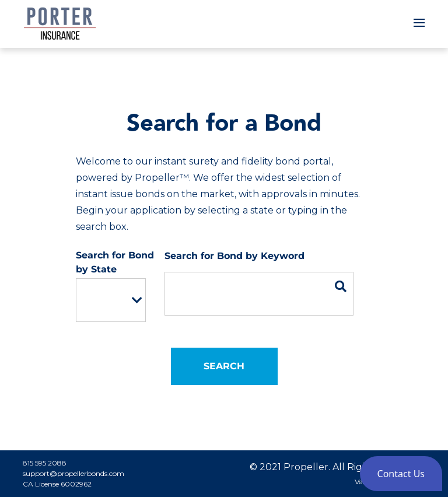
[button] (401, 474)
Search (224, 366)
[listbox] (111, 300)
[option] (103, 300)
